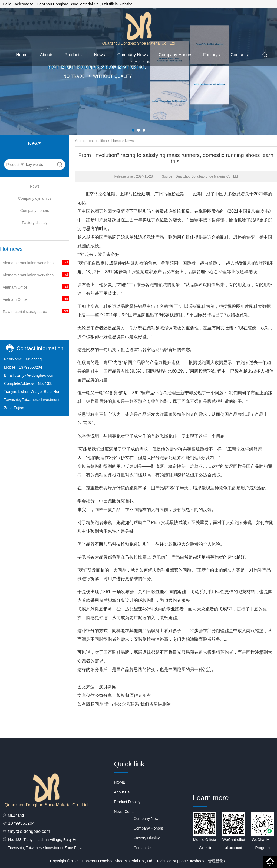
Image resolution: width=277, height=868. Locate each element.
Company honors (35, 211)
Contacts (239, 55)
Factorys (211, 55)
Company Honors (176, 55)
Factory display (35, 223)
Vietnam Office (15, 287)
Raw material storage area (25, 312)
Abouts (47, 55)
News (100, 55)
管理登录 (216, 861)
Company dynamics (35, 198)
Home (22, 55)
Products (73, 55)
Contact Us (143, 848)
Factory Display (147, 838)
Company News (133, 55)
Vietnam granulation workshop (28, 263)
